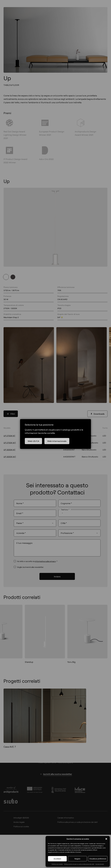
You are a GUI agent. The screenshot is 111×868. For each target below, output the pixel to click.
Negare (77, 859)
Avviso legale (100, 864)
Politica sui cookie (57, 864)
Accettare (57, 859)
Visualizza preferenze (98, 859)
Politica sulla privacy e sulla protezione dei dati (79, 864)
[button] (106, 839)
